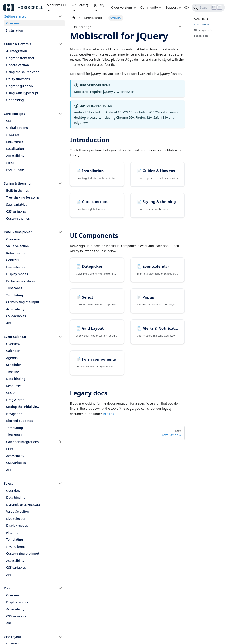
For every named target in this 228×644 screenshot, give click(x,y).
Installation (15, 30)
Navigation (14, 414)
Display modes (17, 274)
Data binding (16, 379)
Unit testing (15, 100)
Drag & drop (15, 400)
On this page (82, 27)
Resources (14, 386)
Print (10, 449)
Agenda (12, 358)
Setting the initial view (23, 407)
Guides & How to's (17, 44)
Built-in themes (18, 190)
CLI (9, 121)
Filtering (12, 533)
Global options (17, 128)
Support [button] (172, 7)
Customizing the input (23, 302)
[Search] (208, 8)
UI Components (203, 30)
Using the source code (23, 72)
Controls (12, 260)
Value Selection (17, 246)
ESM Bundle (15, 170)
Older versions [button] (122, 7)
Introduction (202, 24)
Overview (13, 23)
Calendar (13, 351)
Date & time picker (18, 232)
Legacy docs (201, 36)
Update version (18, 65)
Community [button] (149, 7)
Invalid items (16, 547)
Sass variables (17, 204)
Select (8, 483)
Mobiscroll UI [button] (57, 5)
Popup (9, 588)
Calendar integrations (22, 442)
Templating (15, 295)
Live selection (16, 267)
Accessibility (15, 156)
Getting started (15, 16)
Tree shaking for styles (23, 197)
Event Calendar (15, 337)
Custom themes (18, 218)
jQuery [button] (99, 5)
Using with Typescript (22, 93)
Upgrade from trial (20, 58)
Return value (16, 253)
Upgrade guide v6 (19, 86)
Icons (10, 163)
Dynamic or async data (23, 505)
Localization (15, 149)
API (9, 323)
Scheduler (14, 365)
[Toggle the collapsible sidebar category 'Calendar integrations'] (60, 442)
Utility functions (18, 79)
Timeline (13, 372)
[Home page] (74, 18)
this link (109, 414)
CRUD (10, 393)
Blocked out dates (20, 421)
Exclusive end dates (21, 281)
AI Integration (17, 51)
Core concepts (15, 114)
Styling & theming (17, 183)
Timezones (14, 288)
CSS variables (16, 211)
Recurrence (15, 142)
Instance (13, 135)
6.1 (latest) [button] (80, 5)
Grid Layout (13, 637)
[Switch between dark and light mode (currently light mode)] (186, 8)
